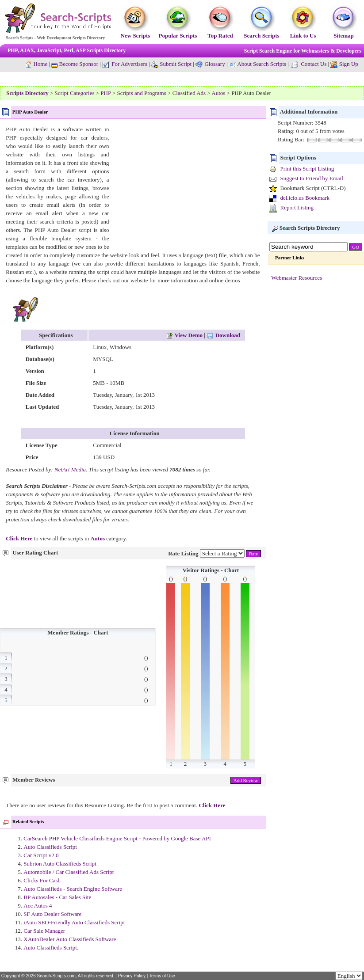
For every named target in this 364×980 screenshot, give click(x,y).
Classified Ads (189, 93)
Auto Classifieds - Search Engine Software (73, 889)
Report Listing (297, 207)
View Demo (184, 335)
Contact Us (314, 64)
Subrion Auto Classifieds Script (60, 864)
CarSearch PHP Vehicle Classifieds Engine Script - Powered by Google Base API (117, 838)
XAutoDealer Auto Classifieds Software (70, 939)
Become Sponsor (75, 64)
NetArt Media (70, 469)
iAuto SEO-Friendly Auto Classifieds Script (74, 922)
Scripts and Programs (142, 93)
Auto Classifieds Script (50, 847)
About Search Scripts (261, 64)
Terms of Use (162, 976)
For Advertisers (125, 64)
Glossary (215, 64)
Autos (218, 93)
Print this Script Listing (307, 169)
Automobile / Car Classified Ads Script (69, 872)
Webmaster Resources (297, 278)
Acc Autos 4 (38, 906)
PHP (105, 93)
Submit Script (171, 64)
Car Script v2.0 (41, 855)
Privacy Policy (132, 976)
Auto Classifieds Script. (51, 948)
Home (40, 64)
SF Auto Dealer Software (52, 914)
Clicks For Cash (42, 880)
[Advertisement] (185, 187)
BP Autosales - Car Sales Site (57, 897)
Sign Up (349, 64)
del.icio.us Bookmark (305, 198)
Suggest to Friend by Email (311, 178)
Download (223, 335)
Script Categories (75, 93)
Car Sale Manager (44, 931)
